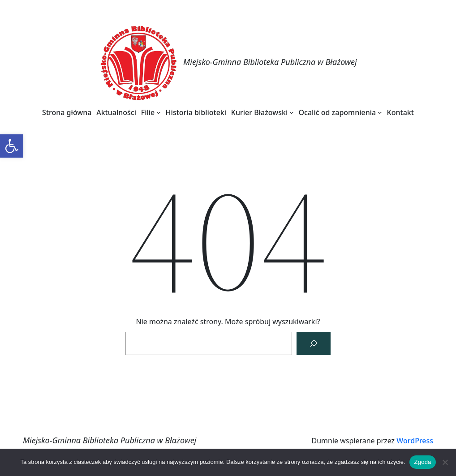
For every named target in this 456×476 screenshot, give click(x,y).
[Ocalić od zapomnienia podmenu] (380, 112)
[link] (12, 146)
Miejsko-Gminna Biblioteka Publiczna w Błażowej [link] (270, 62)
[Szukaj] (314, 343)
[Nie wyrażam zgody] (445, 462)
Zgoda (422, 462)
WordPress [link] (415, 441)
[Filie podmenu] (159, 112)
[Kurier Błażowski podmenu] (292, 112)
